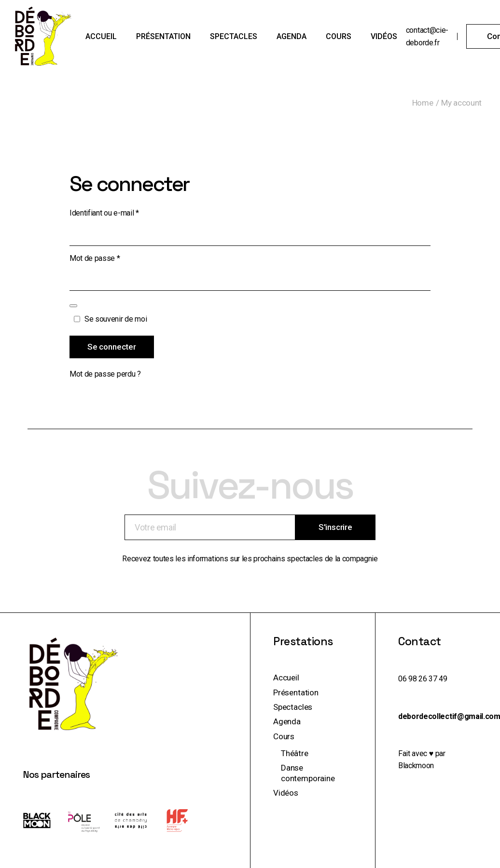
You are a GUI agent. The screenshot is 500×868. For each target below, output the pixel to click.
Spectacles (293, 707)
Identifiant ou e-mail (122, 212)
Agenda (287, 721)
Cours (284, 736)
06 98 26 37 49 (423, 679)
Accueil (286, 678)
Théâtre (295, 753)
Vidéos (286, 793)
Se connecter (112, 347)
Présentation (296, 692)
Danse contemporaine (308, 773)
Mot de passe (112, 258)
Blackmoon (416, 766)
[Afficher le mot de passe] (73, 306)
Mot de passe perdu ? (105, 374)
